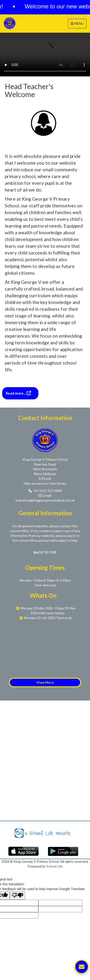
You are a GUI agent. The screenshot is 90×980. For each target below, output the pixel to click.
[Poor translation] (18, 896)
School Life (54, 866)
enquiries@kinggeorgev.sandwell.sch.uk (45, 500)
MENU (78, 23)
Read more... (16, 393)
